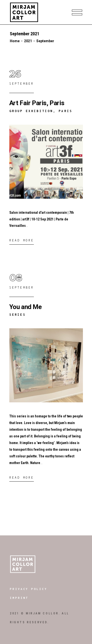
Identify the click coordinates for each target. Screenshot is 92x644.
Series (18, 315)
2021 (28, 41)
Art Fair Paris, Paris (37, 103)
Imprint (19, 598)
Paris (66, 111)
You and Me (26, 307)
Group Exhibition (31, 111)
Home (15, 41)
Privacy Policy (29, 589)
